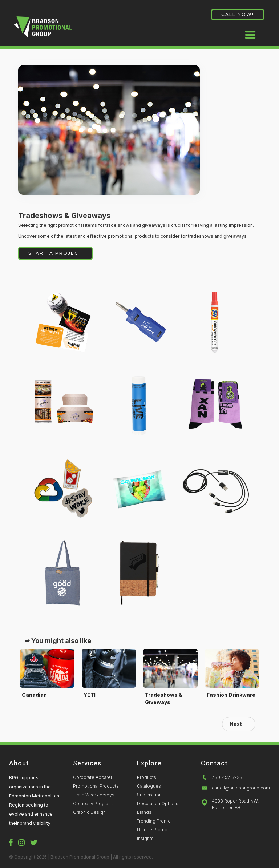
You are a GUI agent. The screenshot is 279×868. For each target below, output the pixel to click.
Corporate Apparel (92, 777)
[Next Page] (239, 724)
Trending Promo (154, 821)
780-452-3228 (227, 777)
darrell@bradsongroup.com (241, 788)
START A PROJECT (55, 253)
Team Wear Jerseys (94, 795)
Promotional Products (96, 786)
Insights (145, 839)
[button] (250, 32)
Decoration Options (158, 804)
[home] (43, 29)
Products (147, 777)
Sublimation (149, 795)
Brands (144, 812)
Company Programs (94, 804)
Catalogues (149, 786)
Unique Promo (152, 830)
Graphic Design (89, 812)
